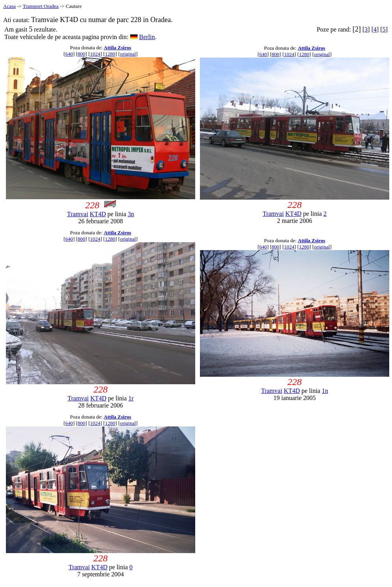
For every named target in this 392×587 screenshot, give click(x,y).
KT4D (98, 214)
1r (131, 398)
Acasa (9, 6)
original (128, 54)
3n (131, 214)
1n (325, 391)
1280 (110, 54)
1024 (95, 54)
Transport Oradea (41, 6)
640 (69, 54)
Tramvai (78, 214)
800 (82, 54)
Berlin (147, 37)
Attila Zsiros (117, 48)
